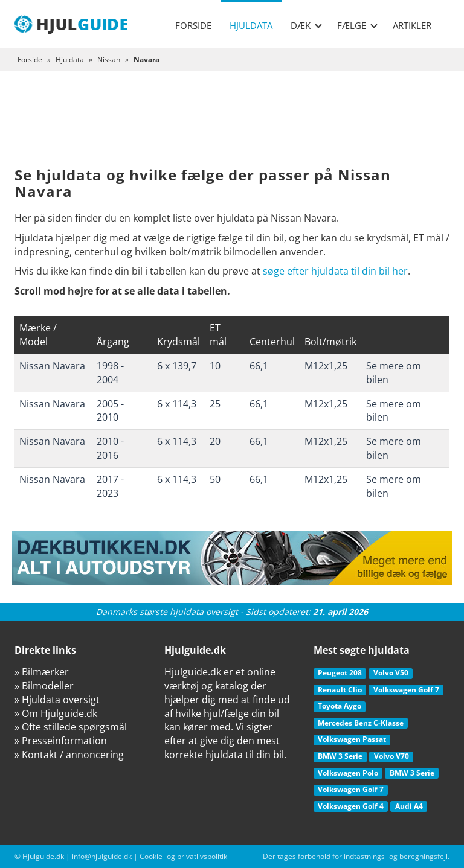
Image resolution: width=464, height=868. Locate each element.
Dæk (306, 25)
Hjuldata (251, 25)
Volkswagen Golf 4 (351, 806)
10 (215, 366)
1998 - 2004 (110, 373)
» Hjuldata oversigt (57, 700)
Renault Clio (340, 690)
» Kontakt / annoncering (69, 755)
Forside (193, 25)
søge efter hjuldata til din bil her (335, 271)
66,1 (259, 366)
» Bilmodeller (44, 686)
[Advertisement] (232, 128)
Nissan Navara (52, 366)
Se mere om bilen (394, 373)
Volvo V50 (391, 673)
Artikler (412, 25)
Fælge (357, 25)
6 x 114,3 (177, 404)
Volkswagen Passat (352, 739)
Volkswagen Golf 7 (406, 690)
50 (215, 479)
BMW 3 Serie (340, 756)
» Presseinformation (61, 741)
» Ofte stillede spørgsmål (71, 727)
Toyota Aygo (340, 706)
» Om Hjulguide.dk (56, 713)
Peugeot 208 (340, 673)
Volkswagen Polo (348, 773)
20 (215, 441)
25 (215, 404)
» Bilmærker (42, 672)
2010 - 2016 (110, 448)
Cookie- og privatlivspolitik (183, 856)
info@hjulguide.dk (102, 856)
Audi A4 (409, 806)
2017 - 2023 (110, 486)
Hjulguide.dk (43, 856)
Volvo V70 (391, 756)
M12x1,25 (326, 366)
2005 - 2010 (110, 411)
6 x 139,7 (177, 366)
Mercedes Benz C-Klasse (361, 723)
